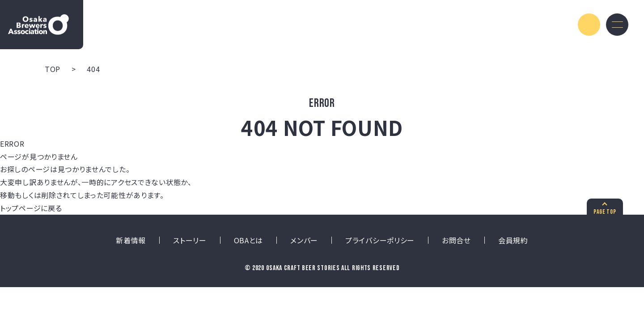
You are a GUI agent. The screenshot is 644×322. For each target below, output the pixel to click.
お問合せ (456, 240)
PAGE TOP (604, 212)
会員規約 (513, 240)
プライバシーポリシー (380, 240)
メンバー (304, 240)
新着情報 (131, 240)
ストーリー (190, 240)
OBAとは (249, 240)
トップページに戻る (31, 208)
